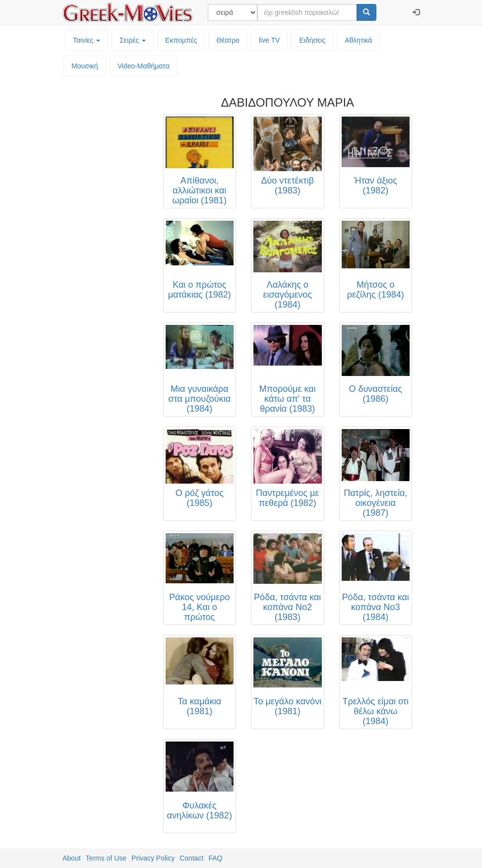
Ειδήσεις (312, 40)
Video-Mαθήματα (144, 66)
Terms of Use (106, 858)
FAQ (215, 858)
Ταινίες (87, 40)
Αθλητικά (358, 40)
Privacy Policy (153, 858)
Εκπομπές (181, 40)
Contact (191, 858)
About (72, 858)
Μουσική (85, 66)
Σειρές (133, 40)
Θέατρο (228, 40)
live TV (270, 40)
